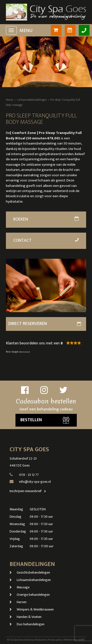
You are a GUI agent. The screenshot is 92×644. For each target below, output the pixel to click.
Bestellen (45, 420)
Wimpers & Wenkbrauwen (32, 609)
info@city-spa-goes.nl (35, 482)
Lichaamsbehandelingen (32, 100)
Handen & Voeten (26, 617)
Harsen (18, 602)
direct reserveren (45, 324)
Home (9, 100)
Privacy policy (55, 640)
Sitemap (29, 640)
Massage (20, 587)
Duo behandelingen (27, 624)
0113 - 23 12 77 (29, 475)
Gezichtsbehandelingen (30, 572)
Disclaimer (41, 640)
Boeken (46, 219)
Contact (46, 241)
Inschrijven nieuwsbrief (29, 491)
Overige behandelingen (30, 595)
